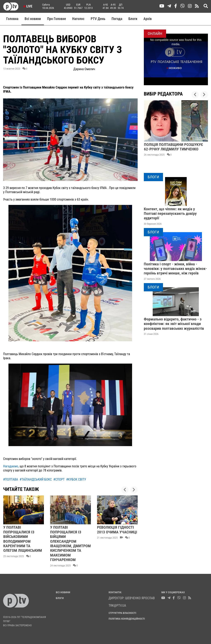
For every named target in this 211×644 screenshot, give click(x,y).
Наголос (78, 19)
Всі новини (33, 19)
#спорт (59, 479)
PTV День (98, 19)
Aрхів (148, 19)
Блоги (133, 19)
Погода (117, 19)
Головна (12, 19)
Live (28, 6)
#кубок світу (76, 479)
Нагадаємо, (11, 466)
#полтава (11, 479)
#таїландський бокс (36, 479)
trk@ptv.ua (117, 606)
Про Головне (56, 19)
